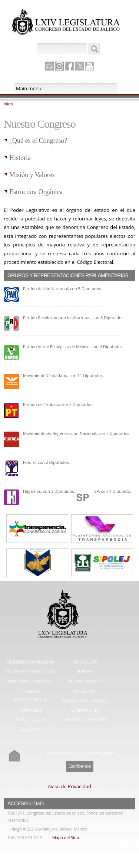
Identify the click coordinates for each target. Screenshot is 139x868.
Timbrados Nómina (85, 701)
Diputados (85, 662)
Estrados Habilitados (30, 715)
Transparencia (85, 682)
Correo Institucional (30, 696)
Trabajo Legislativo (30, 672)
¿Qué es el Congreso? (38, 141)
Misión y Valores (32, 175)
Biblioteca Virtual (30, 682)
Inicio (8, 104)
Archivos (30, 729)
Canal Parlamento (49, 66)
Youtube (90, 66)
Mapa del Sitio (66, 837)
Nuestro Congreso (30, 662)
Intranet (85, 691)
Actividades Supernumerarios (85, 715)
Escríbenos (80, 766)
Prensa (85, 672)
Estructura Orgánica (36, 192)
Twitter (80, 66)
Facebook (70, 66)
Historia (20, 158)
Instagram (59, 66)
